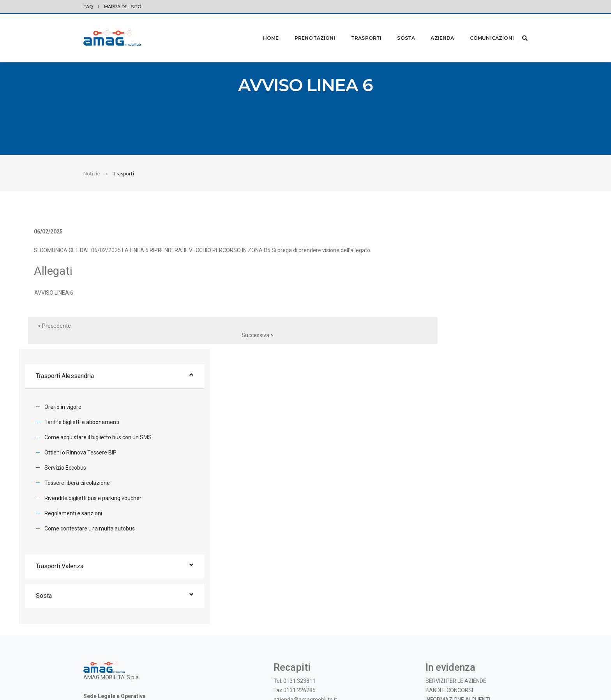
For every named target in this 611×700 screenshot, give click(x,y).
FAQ (88, 7)
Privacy (91, 665)
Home (261, 28)
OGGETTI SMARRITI (450, 591)
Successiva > (366, 338)
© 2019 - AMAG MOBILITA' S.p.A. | (476, 665)
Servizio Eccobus (445, 345)
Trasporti (357, 28)
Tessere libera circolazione (457, 360)
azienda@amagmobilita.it (305, 582)
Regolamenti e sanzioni (453, 391)
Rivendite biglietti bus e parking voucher (473, 375)
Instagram (336, 597)
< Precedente (63, 338)
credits (520, 665)
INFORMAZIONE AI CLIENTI (458, 582)
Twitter (283, 597)
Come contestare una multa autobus (470, 406)
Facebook (308, 597)
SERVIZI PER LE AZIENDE (456, 563)
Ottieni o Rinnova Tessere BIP (460, 330)
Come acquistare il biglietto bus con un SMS (478, 315)
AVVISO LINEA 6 (62, 304)
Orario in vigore (443, 284)
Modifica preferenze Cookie (132, 665)
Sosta (396, 28)
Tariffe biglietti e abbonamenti (462, 299)
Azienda (433, 28)
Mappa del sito (123, 7)
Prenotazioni (305, 28)
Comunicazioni (482, 28)
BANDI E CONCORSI (449, 572)
